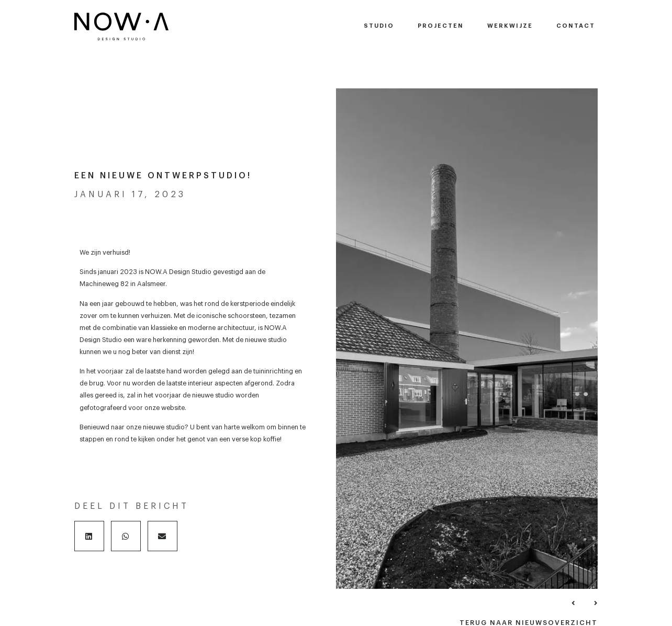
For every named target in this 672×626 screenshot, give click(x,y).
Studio (379, 26)
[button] (89, 536)
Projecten (441, 26)
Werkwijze (510, 26)
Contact (576, 26)
